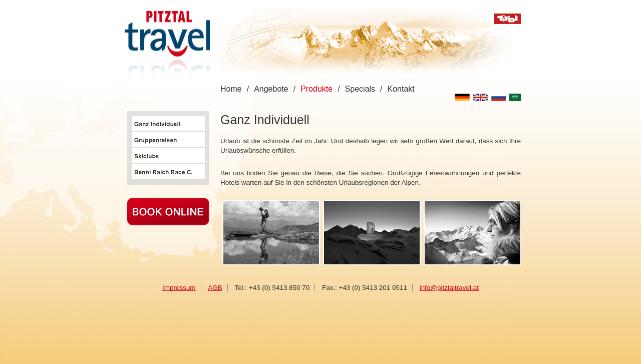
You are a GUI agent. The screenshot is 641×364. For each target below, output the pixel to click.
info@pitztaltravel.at (449, 288)
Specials (360, 89)
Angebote (271, 89)
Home (231, 89)
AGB (215, 288)
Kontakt (401, 89)
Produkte (316, 89)
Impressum (179, 288)
